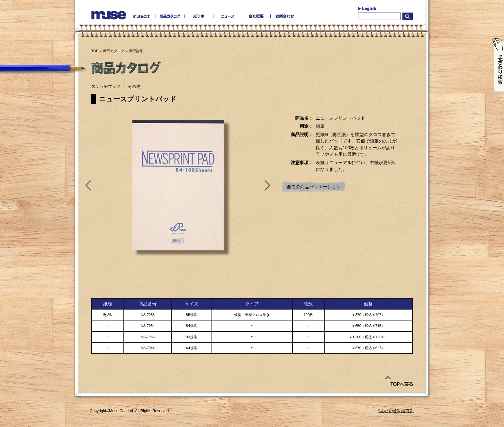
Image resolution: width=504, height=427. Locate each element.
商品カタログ (114, 51)
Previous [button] (87, 185)
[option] (178, 185)
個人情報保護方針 (396, 411)
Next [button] (269, 185)
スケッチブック (106, 86)
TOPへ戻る (399, 381)
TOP (95, 51)
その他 (134, 86)
